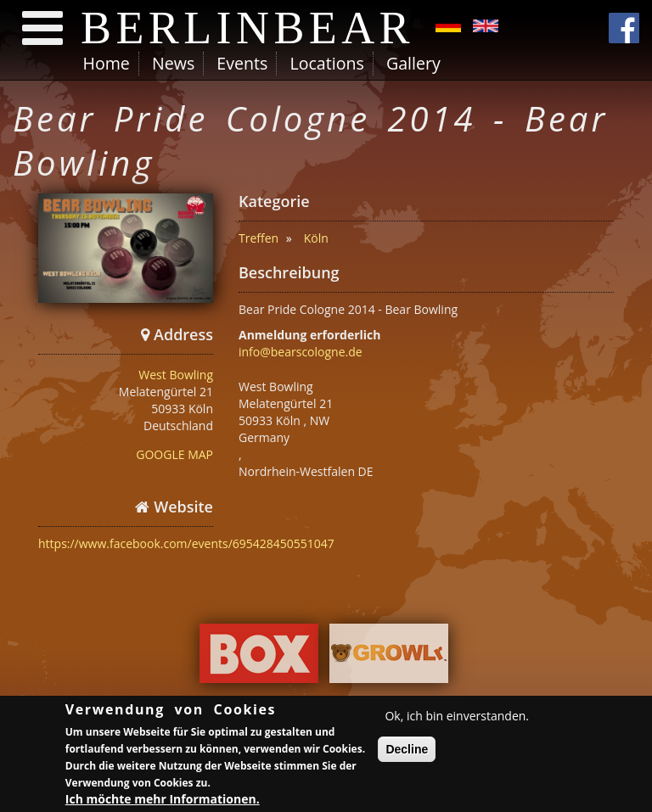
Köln (316, 238)
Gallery (413, 63)
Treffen (259, 238)
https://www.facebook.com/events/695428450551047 (186, 543)
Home (107, 63)
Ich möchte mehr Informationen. (163, 802)
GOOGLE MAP (174, 454)
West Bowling (176, 375)
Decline (407, 752)
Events (242, 63)
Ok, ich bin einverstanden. (457, 718)
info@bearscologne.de (301, 352)
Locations (326, 63)
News (173, 63)
